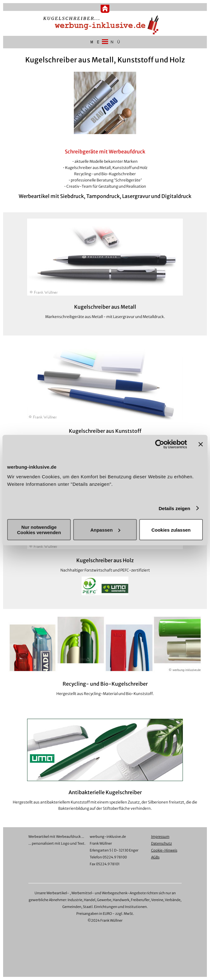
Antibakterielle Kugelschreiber (105, 792)
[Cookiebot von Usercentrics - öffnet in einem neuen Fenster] (160, 444)
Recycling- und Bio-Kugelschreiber (105, 684)
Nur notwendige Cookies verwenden (39, 530)
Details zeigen (174, 508)
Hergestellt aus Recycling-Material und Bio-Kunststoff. (105, 694)
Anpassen (105, 530)
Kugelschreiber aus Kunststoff (105, 431)
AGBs (155, 857)
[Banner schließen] (201, 444)
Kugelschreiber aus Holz (105, 560)
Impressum (160, 837)
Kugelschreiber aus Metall (105, 307)
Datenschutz (162, 843)
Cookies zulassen (171, 530)
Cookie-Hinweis (164, 850)
